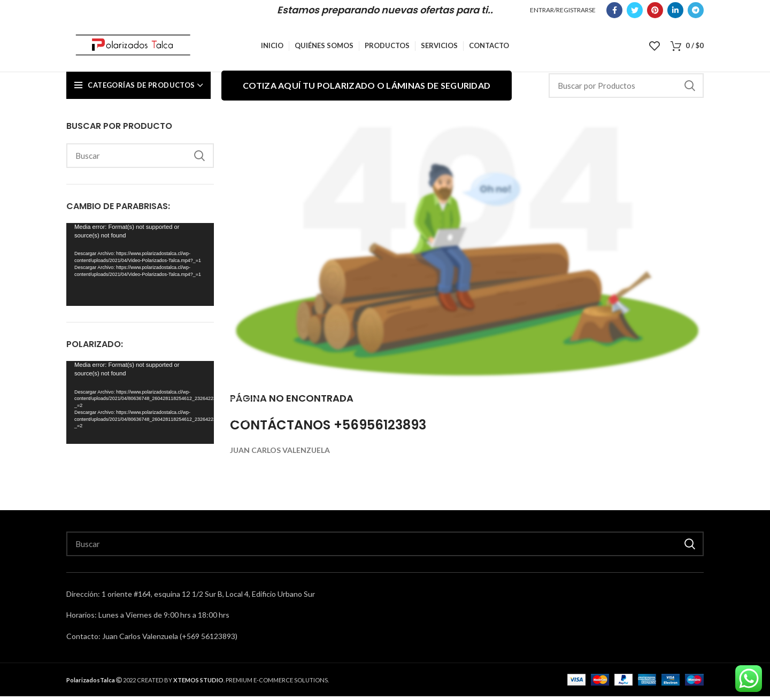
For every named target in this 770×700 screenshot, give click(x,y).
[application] (140, 268)
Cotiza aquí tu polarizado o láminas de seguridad (367, 89)
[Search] (626, 89)
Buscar (689, 89)
